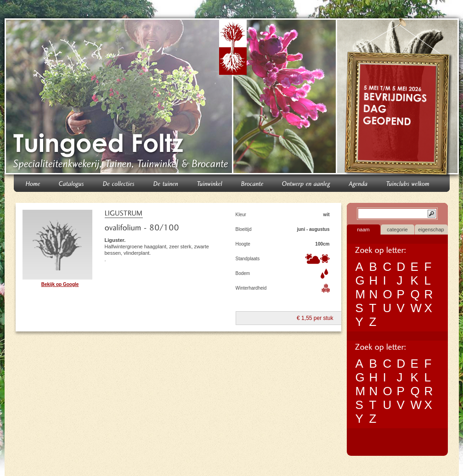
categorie (397, 230)
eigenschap (431, 230)
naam (363, 230)
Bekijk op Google (60, 284)
